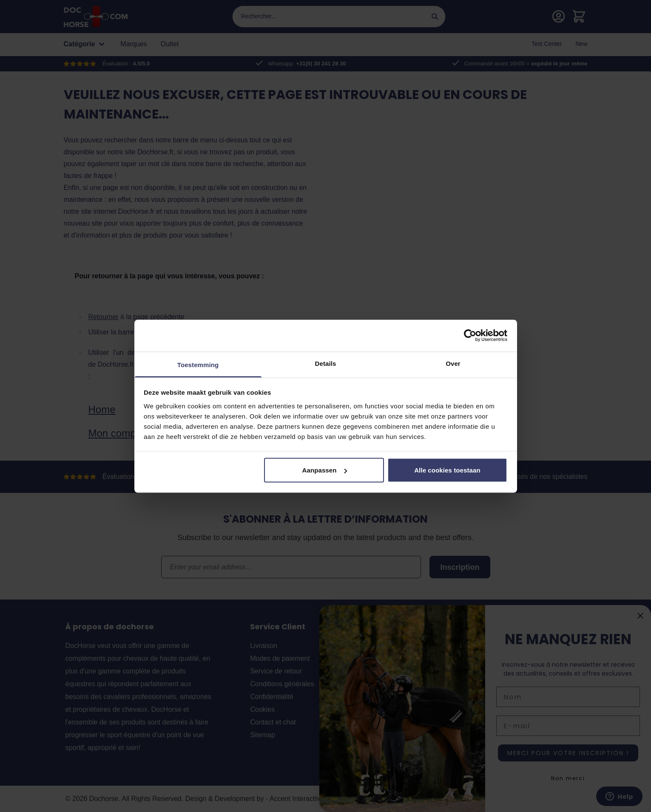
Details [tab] (326, 363)
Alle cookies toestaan (447, 470)
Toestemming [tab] (198, 364)
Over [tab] (453, 363)
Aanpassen (325, 470)
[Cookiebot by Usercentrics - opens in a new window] (470, 336)
